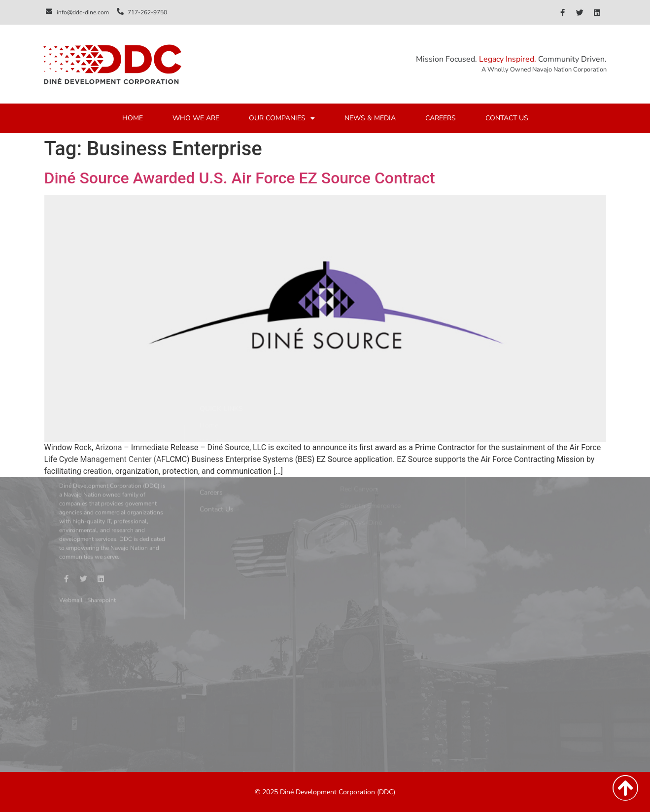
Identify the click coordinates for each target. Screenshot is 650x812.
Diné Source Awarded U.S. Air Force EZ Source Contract (240, 178)
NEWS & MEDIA (370, 119)
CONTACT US (507, 119)
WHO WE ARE (196, 119)
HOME (133, 119)
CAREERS (441, 119)
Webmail (71, 533)
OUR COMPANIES (282, 119)
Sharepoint (102, 533)
